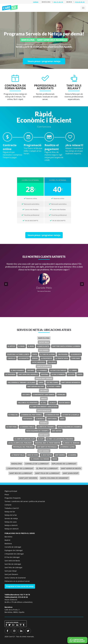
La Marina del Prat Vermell (32, 415)
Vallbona (52, 362)
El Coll (43, 403)
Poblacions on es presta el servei (17, 581)
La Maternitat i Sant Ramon (44, 395)
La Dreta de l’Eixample (46, 427)
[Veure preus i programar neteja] (44, 61)
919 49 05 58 (80, 2)
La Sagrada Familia (27, 427)
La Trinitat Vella (18, 455)
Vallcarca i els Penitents (28, 403)
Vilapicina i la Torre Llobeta (18, 354)
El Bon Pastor (46, 455)
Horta (80, 374)
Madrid (7, 540)
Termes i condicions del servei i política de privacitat (25, 501)
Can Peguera (63, 354)
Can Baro (31, 370)
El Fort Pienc (12, 427)
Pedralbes (61, 395)
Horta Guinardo (44, 366)
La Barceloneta (43, 346)
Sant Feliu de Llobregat (47, 473)
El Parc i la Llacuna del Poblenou (60, 439)
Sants (62, 419)
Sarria (41, 382)
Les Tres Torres (52, 382)
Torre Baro (76, 358)
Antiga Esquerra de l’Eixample (69, 427)
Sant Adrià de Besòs (71, 468)
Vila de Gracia (64, 403)
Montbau (45, 374)
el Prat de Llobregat (47, 468)
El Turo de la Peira (47, 354)
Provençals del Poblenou (23, 447)
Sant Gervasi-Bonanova (71, 382)
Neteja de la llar (11, 515)
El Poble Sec (13, 415)
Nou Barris (44, 350)
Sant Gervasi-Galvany (36, 386)
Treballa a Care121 (12, 508)
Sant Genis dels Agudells (28, 374)
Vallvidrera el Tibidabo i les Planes (22, 382)
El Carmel (73, 370)
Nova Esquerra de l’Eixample (38, 431)
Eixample (44, 423)
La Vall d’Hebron (58, 374)
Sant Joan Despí (71, 473)
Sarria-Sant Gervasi (44, 378)
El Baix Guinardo (17, 370)
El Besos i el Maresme (71, 443)
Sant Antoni (57, 431)
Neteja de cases (11, 522)
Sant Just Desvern (28, 478)
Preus (7, 495)
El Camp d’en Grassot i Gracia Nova (44, 407)
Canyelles (12, 358)
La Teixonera (10, 374)
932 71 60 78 (58, 2)
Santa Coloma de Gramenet (54, 478)
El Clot (41, 439)
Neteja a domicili (11, 525)
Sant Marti (44, 435)
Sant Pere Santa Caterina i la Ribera (66, 346)
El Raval (22, 346)
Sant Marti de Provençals (47, 447)
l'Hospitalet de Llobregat (20, 468)
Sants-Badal (52, 419)
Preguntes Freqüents (13, 498)
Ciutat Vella (44, 342)
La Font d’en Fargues (58, 370)
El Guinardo (42, 370)
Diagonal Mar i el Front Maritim (48, 443)
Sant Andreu (44, 451)
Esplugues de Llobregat (64, 464)
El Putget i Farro (54, 386)
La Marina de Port (52, 415)
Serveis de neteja (11, 518)
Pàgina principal (11, 491)
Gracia (44, 399)
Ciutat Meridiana (39, 362)
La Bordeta (40, 419)
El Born (31, 346)
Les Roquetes (24, 358)
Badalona (17, 464)
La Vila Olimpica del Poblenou (20, 443)
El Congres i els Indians (40, 459)
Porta (35, 354)
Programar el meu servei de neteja (20, 586)
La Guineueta (76, 354)
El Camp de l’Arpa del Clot (25, 439)
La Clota (71, 374)
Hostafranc (28, 419)
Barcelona (44, 338)
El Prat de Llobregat (12, 557)
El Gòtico (12, 346)
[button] (6, 284)
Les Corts (44, 391)
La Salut (53, 403)
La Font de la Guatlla (71, 415)
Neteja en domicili (12, 529)
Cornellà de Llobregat (37, 464)
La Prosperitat (47, 358)
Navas (55, 459)
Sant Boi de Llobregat (21, 473)
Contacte (8, 505)
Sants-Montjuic (44, 411)
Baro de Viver (33, 455)
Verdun (35, 358)
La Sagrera (72, 455)
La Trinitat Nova (62, 358)
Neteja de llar (10, 512)
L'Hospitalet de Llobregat (14, 554)
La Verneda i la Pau (67, 447)
